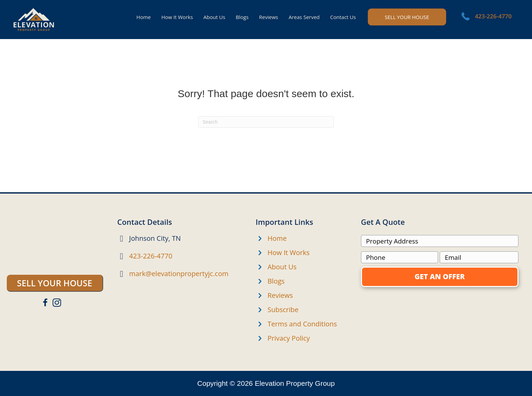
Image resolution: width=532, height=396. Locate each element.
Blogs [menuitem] (242, 17)
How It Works (288, 253)
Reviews (280, 295)
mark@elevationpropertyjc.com (179, 274)
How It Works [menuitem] (177, 17)
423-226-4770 (493, 16)
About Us (282, 267)
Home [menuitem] (144, 17)
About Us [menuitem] (214, 17)
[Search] (266, 122)
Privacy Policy (289, 338)
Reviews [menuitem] (269, 17)
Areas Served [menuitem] (304, 17)
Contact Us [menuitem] (343, 17)
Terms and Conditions (302, 324)
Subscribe (283, 310)
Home (277, 238)
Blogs (276, 281)
